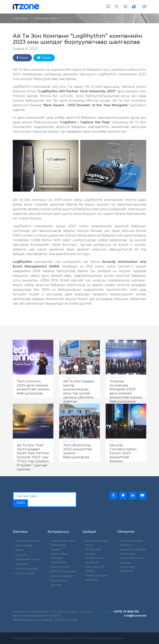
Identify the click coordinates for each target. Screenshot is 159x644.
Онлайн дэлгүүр (27, 569)
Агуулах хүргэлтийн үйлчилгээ (128, 567)
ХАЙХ (21, 503)
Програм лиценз (62, 576)
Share (22, 58)
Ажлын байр (24, 545)
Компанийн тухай (28, 541)
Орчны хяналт (60, 567)
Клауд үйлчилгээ (132, 558)
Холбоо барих (25, 573)
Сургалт (21, 555)
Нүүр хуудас (21, 18)
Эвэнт (20, 550)
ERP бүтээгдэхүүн (63, 571)
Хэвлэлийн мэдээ (45, 18)
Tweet (44, 58)
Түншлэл (22, 564)
